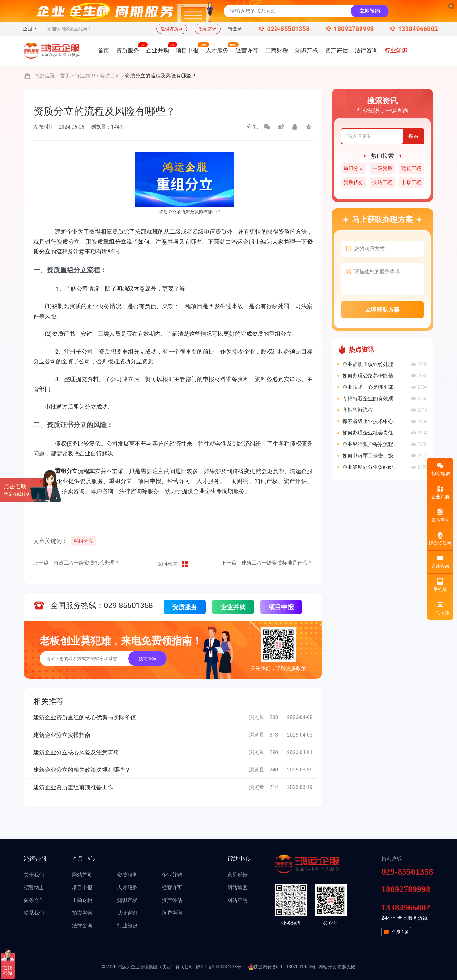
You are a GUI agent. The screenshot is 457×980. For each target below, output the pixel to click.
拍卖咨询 (82, 913)
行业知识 (85, 76)
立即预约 (370, 11)
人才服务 (127, 887)
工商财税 (82, 900)
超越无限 (347, 967)
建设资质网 (172, 29)
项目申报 (281, 607)
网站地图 (237, 887)
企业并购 (233, 607)
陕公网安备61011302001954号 (282, 967)
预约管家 (148, 659)
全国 (28, 29)
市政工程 (411, 182)
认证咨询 (127, 913)
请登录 (235, 29)
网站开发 (328, 967)
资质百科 (110, 76)
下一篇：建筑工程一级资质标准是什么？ (267, 563)
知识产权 (127, 900)
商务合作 (34, 900)
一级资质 (382, 168)
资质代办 (354, 182)
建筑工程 (411, 168)
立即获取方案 (382, 310)
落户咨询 (172, 913)
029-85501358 (288, 29)
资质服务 (185, 607)
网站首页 (82, 875)
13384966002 (418, 29)
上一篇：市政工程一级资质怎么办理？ (76, 563)
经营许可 (172, 887)
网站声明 (237, 900)
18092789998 (354, 29)
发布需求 (208, 29)
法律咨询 (82, 926)
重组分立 (83, 541)
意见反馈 (237, 875)
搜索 (414, 136)
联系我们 (34, 913)
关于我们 (34, 875)
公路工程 (382, 182)
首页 (65, 76)
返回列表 (173, 564)
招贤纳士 (34, 887)
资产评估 (172, 900)
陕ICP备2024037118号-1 (221, 967)
